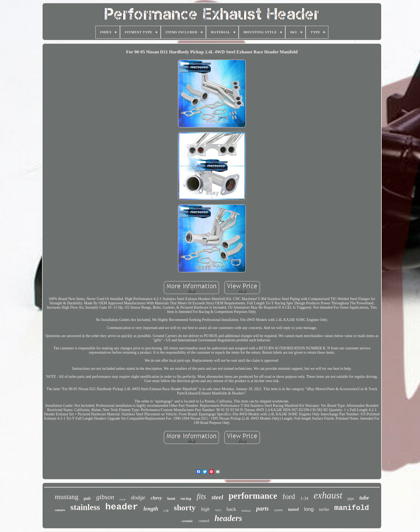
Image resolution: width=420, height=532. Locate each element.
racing (186, 498)
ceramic (187, 521)
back (231, 509)
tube (364, 498)
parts (262, 509)
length (151, 509)
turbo (324, 509)
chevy (156, 498)
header (122, 507)
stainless (85, 507)
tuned (294, 509)
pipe (351, 499)
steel (217, 497)
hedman (246, 511)
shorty (185, 507)
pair (87, 498)
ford (289, 496)
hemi (171, 499)
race (218, 510)
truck (123, 499)
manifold (352, 508)
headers (228, 518)
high (205, 509)
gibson (105, 497)
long (309, 509)
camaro (60, 510)
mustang (67, 497)
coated (204, 521)
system (279, 510)
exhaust (328, 495)
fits (201, 496)
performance (253, 496)
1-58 (166, 511)
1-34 (304, 498)
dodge (138, 497)
